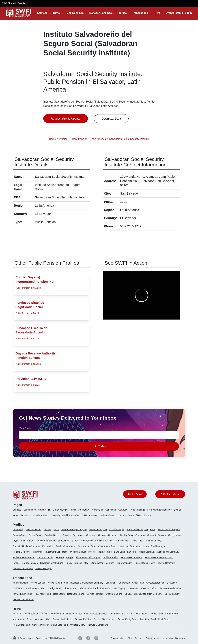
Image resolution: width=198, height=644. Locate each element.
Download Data (111, 119)
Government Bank (87, 546)
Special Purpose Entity (77, 563)
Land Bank (119, 552)
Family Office (122, 541)
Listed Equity (119, 588)
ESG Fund (18, 588)
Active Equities (38, 583)
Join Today (99, 446)
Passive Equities (149, 588)
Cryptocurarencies (155, 583)
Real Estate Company (131, 557)
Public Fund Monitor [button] (170, 494)
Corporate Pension (156, 535)
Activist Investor (33, 530)
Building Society (53, 535)
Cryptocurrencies (99, 614)
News (56, 13)
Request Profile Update (66, 119)
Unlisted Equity (172, 594)
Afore (56, 530)
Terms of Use (135, 515)
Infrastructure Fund (88, 588)
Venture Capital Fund (23, 599)
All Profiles (18, 530)
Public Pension (111, 557)
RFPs (157, 13)
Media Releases (108, 515)
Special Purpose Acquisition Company (144, 594)
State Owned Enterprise (102, 563)
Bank (153, 530)
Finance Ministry (153, 541)
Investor (92, 552)
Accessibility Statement (174, 638)
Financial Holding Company (26, 546)
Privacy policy (118, 638)
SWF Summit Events (13, 3)
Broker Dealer (35, 535)
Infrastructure (70, 588)
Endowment (64, 541)
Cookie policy (152, 638)
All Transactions (20, 583)
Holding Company (22, 552)
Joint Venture (105, 552)
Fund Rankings (75, 13)
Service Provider (95, 594)
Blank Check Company (169, 530)
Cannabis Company (108, 535)
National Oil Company (168, 552)
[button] (44, 13)
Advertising (97, 510)
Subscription (30, 510)
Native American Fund (24, 557)
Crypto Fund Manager (23, 541)
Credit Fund (138, 583)
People (70, 557)
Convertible (124, 583)
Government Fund (107, 546)
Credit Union (174, 535)
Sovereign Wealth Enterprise (65, 515)
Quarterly (123, 510)
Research (25, 515)
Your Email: (25, 428)
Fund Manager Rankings (160, 510)
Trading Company (166, 563)
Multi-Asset (133, 588)
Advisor (47, 530)
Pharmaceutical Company (88, 557)
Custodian (115, 614)
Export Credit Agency (82, 541)
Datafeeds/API (60, 510)
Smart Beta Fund (114, 594)
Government (69, 546)
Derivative (172, 583)
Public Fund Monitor (80, 510)
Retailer (17, 563)
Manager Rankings (100, 13)
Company (140, 535)
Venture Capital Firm (23, 569)
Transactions (140, 13)
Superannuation (124, 563)
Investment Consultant (56, 552)
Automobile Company (137, 530)
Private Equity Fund (22, 594)
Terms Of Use (135, 638)
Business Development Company (79, 535)
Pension (60, 557)
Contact (122, 515)
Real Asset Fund (43, 594)
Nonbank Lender (45, 557)
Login (188, 13)
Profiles (122, 13)
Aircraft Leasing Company (74, 530)
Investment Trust (78, 552)
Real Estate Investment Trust (159, 557)
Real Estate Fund (76, 594)
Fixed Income (32, 588)
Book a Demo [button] (135, 494)
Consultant (111, 583)
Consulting (111, 510)
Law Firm (132, 552)
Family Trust (136, 541)
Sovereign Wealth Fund (52, 563)
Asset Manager (117, 530)
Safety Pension (30, 563)
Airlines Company (98, 530)
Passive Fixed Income (171, 588)
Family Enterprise (104, 541)
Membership (44, 510)
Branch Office (19, 535)
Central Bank (126, 535)
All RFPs (17, 614)
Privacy (147, 515)
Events (170, 13)
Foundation (48, 546)
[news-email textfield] (99, 435)
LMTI (84, 515)
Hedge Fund (55, 588)
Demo (180, 13)
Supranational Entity (145, 563)
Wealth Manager (44, 569)
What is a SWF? (41, 515)
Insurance (38, 552)
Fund (58, 546)
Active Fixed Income (58, 583)
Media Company (147, 552)
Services (42, 13)
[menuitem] (18, 511)
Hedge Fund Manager (154, 546)
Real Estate (59, 594)
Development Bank (46, 541)
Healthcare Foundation (130, 546)
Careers (93, 515)
